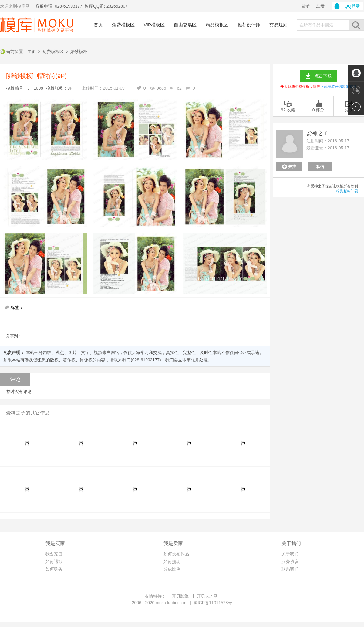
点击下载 (323, 76)
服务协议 (290, 561)
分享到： (14, 336)
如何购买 (54, 569)
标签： (17, 308)
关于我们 (290, 554)
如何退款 (54, 561)
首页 (98, 25)
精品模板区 (217, 25)
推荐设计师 (249, 25)
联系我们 (290, 569)
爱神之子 (317, 133)
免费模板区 (123, 25)
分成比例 (172, 569)
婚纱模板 (79, 52)
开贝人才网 (207, 596)
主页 (32, 52)
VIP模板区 (154, 25)
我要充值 (54, 554)
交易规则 (278, 25)
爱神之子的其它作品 (28, 413)
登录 (305, 6)
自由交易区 (185, 25)
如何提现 (172, 561)
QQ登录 (352, 6)
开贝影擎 (180, 596)
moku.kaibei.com (172, 603)
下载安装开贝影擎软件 (339, 87)
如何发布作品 (176, 554)
